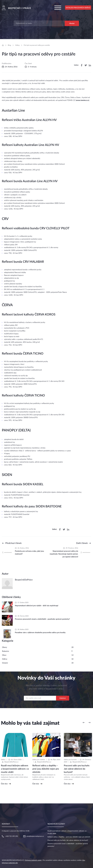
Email (46, 694)
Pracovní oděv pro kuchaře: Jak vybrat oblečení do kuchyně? (68, 840)
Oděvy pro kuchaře (70, 760)
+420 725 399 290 (12, 836)
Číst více (4, 784)
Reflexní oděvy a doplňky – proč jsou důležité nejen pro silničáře (69, 837)
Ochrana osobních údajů (33, 860)
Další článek (82, 543)
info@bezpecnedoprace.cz (35, 836)
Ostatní (5, 663)
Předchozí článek (13, 543)
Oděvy (17, 45)
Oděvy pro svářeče (39, 760)
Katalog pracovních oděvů (78, 8)
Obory (5, 647)
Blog (9, 45)
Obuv (4, 655)
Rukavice (6, 651)
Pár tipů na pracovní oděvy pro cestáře (37, 45)
